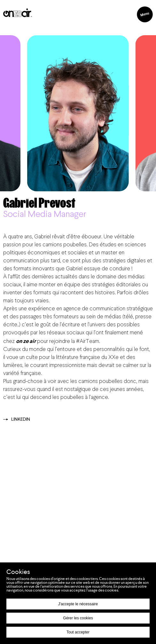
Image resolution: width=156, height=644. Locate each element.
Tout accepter (78, 632)
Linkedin (17, 419)
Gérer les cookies (78, 618)
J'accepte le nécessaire (78, 604)
